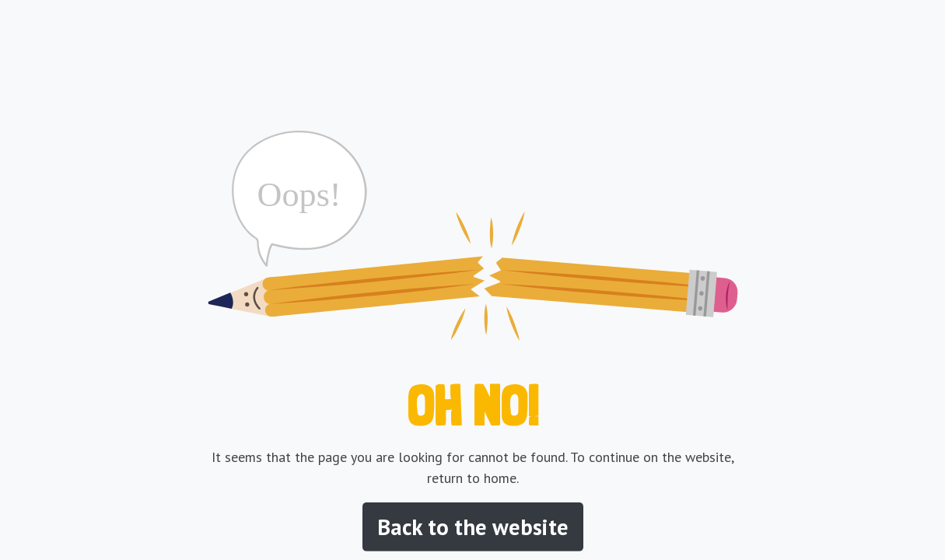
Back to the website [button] (473, 527)
